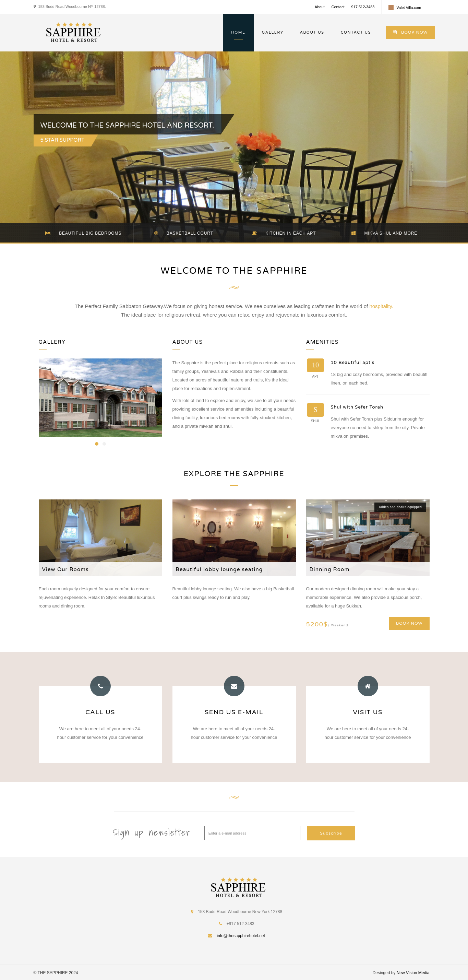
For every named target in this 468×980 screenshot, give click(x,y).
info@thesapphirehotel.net (241, 935)
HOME (238, 32)
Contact (338, 7)
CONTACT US (356, 32)
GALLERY (273, 32)
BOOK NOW (410, 32)
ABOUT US (312, 32)
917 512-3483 (363, 7)
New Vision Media (413, 972)
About (320, 7)
